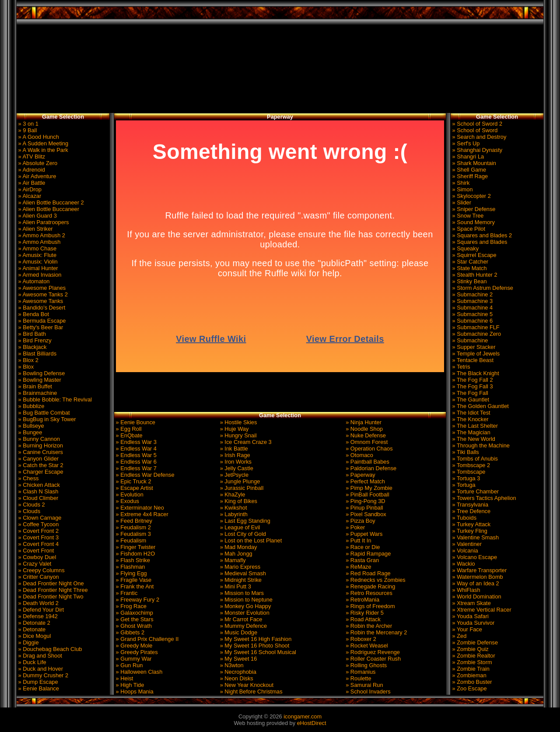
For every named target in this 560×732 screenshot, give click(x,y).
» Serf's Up (465, 143)
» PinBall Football (367, 494)
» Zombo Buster (471, 682)
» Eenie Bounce (135, 422)
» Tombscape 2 (470, 465)
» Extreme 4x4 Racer (141, 514)
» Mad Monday (238, 547)
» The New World (473, 439)
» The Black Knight (475, 373)
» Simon (462, 189)
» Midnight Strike (240, 580)
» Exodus (127, 501)
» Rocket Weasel (366, 646)
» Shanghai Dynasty (476, 150)
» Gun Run (128, 665)
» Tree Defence (471, 511)
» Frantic (126, 593)
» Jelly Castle (236, 468)
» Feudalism (130, 540)
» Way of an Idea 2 (475, 583)
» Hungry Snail (238, 435)
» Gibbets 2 (129, 632)
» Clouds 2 (31, 505)
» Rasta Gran (362, 560)
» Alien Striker (35, 229)
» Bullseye (30, 426)
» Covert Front (35, 551)
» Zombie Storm (471, 662)
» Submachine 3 (472, 301)
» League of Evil (239, 527)
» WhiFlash (465, 590)
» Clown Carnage (39, 518)
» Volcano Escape (474, 557)
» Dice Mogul (34, 636)
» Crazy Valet (34, 564)
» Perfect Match (365, 481)
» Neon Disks (236, 678)
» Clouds (28, 511)
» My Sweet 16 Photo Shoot (254, 646)
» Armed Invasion (39, 275)
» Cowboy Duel (36, 557)
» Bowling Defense (41, 373)
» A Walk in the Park (42, 150)
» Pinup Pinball (364, 508)
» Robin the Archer (368, 626)
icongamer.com (303, 716)
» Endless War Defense (144, 475)
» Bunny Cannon (38, 439)
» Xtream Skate (471, 603)
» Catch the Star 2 (40, 465)
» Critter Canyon (38, 577)
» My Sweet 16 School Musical (257, 652)
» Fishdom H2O (135, 554)
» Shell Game (468, 170)
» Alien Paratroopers (43, 222)
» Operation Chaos (369, 449)
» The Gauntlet (470, 399)
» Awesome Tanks (40, 301)
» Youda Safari (470, 616)
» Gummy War (133, 659)
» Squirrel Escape (474, 255)
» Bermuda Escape (41, 321)
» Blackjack (31, 347)
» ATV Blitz (31, 157)
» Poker (355, 527)
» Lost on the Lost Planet (250, 540)
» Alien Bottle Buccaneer (48, 209)
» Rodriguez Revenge (372, 652)
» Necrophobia (237, 672)
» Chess (28, 478)
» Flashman (129, 567)
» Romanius (360, 672)
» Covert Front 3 (38, 537)
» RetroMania (362, 600)
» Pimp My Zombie (368, 488)
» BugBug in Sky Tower (46, 419)
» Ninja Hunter (363, 422)
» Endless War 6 (135, 462)
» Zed (458, 636)
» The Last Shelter (474, 426)
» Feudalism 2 (133, 527)
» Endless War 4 (135, 449)
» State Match (469, 268)
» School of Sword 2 (476, 124)
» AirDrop (29, 189)
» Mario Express (239, 567)
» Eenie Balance (38, 688)
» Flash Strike (132, 560)
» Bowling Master (39, 380)
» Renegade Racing (370, 586)
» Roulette (358, 678)
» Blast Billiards (37, 354)
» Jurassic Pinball (241, 488)
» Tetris (460, 367)
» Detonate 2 (33, 623)
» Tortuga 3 (465, 478)
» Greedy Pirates (136, 652)
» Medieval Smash (242, 573)
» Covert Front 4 (38, 544)
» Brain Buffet (34, 386)
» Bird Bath (31, 334)
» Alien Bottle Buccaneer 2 (50, 202)
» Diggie (28, 642)
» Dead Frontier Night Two (50, 597)
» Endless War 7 (135, 468)
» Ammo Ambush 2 (41, 235)
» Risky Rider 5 (364, 613)
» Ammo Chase (37, 248)
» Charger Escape (40, 472)
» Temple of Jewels (475, 354)
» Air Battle (31, 183)
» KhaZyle (232, 494)
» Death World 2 (38, 603)
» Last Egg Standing (244, 521)
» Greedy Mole (133, 646)
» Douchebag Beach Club (49, 649)
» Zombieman (469, 675)
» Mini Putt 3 (235, 586)
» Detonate (31, 629)
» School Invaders (367, 692)
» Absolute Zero (37, 163)
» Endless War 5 (135, 455)
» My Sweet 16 (238, 659)
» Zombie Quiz (470, 649)
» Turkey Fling (469, 531)
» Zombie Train (470, 669)
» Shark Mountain (473, 163)
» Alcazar (29, 196)
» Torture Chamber (475, 491)
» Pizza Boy (360, 521)
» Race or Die (362, 547)
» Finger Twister (135, 547)
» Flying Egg (131, 573)
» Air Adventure (36, 176)
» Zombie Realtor (473, 656)
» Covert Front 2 (38, 531)
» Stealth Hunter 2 (474, 275)
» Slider (461, 202)
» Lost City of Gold (242, 534)
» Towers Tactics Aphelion (483, 498)
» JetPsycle (233, 475)
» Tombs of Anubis (474, 459)
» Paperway (360, 475)
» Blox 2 (28, 360)
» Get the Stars (134, 619)
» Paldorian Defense (371, 468)
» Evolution (129, 494)
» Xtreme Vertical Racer (481, 610)
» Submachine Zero (476, 334)
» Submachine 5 (472, 314)
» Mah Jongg (235, 554)
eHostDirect (312, 723)
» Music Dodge (238, 632)
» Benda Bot (33, 314)
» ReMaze (358, 567)
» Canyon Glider (38, 459)
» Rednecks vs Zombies (375, 580)
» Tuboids (464, 518)
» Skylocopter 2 (471, 196)
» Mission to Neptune (245, 600)
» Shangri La (467, 157)
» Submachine (469, 340)
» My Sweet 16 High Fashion (255, 639)
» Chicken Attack (38, 485)
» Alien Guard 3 (37, 216)
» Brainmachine (37, 393)
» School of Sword (474, 130)
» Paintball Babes (367, 462)
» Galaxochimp (134, 613)
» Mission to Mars (241, 593)
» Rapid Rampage (368, 554)
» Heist (124, 678)
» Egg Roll (128, 429)
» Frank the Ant (134, 586)
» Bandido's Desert (41, 308)
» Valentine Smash (475, 537)
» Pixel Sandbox (365, 514)
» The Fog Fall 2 (472, 380)
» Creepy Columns (41, 570)
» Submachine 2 (472, 294)
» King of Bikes (238, 501)
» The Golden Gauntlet (480, 406)
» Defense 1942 (37, 616)
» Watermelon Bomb (477, 577)
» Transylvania (469, 505)
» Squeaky (465, 248)
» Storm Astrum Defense (482, 288)
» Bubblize (30, 406)
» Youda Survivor (472, 623)
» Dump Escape (37, 682)
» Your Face (466, 629)
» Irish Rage (234, 455)
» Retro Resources (368, 593)
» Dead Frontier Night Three (52, 590)
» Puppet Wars (364, 534)
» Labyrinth (233, 514)
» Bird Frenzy (34, 340)
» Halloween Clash (138, 672)
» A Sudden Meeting (42, 143)
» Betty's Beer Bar (40, 327)
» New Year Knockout (246, 685)
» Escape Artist (134, 488)
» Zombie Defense (474, 642)
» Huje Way (233, 429)
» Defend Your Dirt (40, 610)
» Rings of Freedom (370, 606)
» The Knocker (470, 419)
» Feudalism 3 (133, 534)
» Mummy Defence (243, 626)
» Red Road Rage (367, 573)
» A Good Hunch (38, 137)
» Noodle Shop (364, 429)
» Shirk (460, 183)
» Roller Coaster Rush (373, 659)
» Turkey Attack (471, 524)
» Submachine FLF (475, 327)
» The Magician (471, 432)
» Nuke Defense (365, 435)
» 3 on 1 (28, 124)
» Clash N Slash (37, 491)
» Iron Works (235, 462)
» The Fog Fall (469, 393)
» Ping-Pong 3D (365, 501)
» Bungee (29, 432)
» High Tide (129, 685)
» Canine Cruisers (40, 452)
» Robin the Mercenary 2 (376, 632)
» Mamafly (232, 560)
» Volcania (464, 551)
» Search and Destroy (478, 137)
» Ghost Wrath (133, 626)
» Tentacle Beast (472, 360)
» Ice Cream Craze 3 (245, 442)
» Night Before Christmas (250, 692)
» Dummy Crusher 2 (42, 675)
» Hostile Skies (238, 422)
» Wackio (463, 564)
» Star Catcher (469, 262)
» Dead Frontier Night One (50, 583)
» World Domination (476, 597)
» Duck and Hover (40, 669)
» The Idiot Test (471, 413)
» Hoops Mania (134, 692)
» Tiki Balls (465, 452)
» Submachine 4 (472, 308)
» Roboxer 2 (360, 639)
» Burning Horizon (40, 445)
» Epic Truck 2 (133, 481)
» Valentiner (466, 544)
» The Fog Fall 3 (472, 386)
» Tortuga (463, 485)
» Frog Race (130, 606)
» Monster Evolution (244, 613)
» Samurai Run (364, 685)
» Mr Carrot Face (240, 619)
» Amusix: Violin (37, 262)
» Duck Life (31, 662)
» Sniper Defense (473, 209)
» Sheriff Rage (469, 176)
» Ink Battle (233, 449)
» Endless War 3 (135, 442)
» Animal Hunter (37, 268)
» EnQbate (128, 435)
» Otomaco (359, 455)
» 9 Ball (27, 130)
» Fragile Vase (133, 580)
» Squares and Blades (479, 242)
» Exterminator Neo (139, 508)
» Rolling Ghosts (366, 665)
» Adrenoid (31, 170)
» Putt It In (358, 540)
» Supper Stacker (473, 347)
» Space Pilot (468, 229)
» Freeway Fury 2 (137, 600)
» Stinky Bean (469, 281)
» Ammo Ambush (38, 242)
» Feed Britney (133, 521)
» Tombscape (468, 472)
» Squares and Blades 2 (481, 235)
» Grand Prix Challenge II (146, 639)
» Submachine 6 (472, 321)
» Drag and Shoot (39, 656)
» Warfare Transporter (479, 570)
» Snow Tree (467, 216)
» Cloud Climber (37, 498)
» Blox (25, 367)
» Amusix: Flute (37, 255)
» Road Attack (362, 619)
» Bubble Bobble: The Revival (54, 399)
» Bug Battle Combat (43, 413)
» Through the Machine (480, 445)
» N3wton (231, 665)
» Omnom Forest (366, 442)
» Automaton (33, 281)
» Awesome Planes (41, 288)
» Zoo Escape (469, 688)
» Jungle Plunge (239, 481)
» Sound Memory (473, 222)
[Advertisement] (280, 69)
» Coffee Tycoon (38, 524)
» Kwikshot (233, 508)
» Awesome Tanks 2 (42, 294)
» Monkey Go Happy (245, 606)
